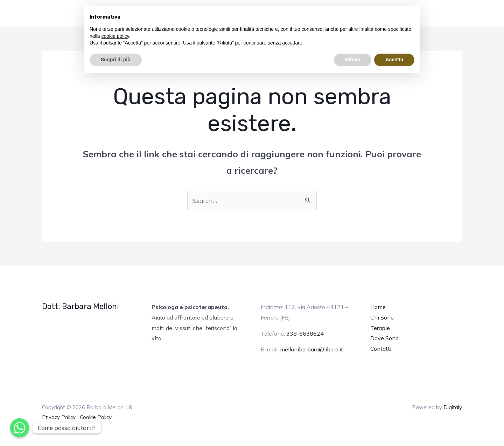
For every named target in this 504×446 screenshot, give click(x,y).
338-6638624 (305, 334)
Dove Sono (384, 338)
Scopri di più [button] (116, 60)
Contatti (381, 349)
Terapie (380, 328)
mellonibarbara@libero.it (311, 349)
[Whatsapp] (20, 428)
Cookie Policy (96, 417)
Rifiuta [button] (353, 60)
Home (378, 307)
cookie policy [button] (115, 36)
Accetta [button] (394, 60)
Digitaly (453, 407)
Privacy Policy (59, 417)
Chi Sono (382, 317)
